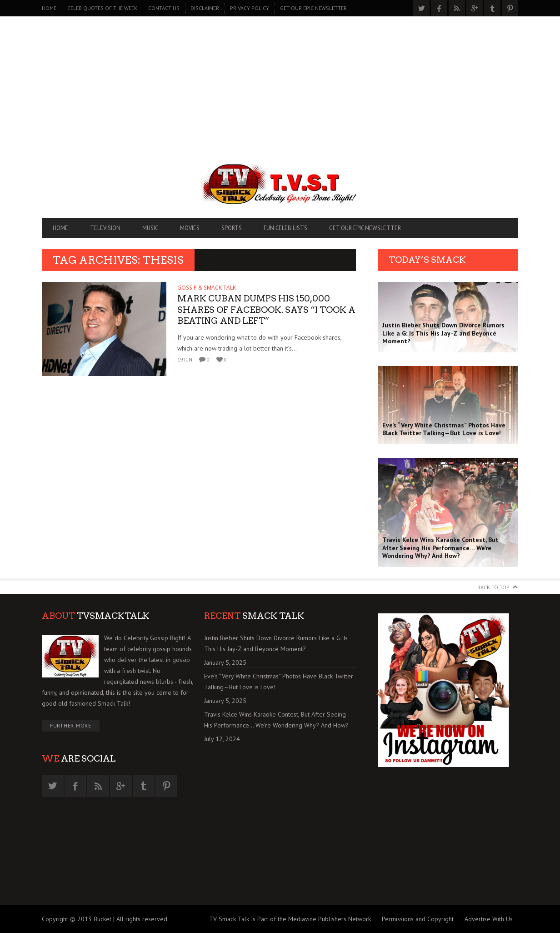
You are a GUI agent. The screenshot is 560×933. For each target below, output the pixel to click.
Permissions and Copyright (418, 919)
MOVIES (190, 228)
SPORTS (232, 228)
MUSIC (150, 228)
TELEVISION (105, 228)
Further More (71, 725)
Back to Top (493, 587)
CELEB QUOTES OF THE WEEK (102, 8)
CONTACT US (164, 8)
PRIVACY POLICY (250, 8)
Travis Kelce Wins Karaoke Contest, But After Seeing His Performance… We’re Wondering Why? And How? (276, 720)
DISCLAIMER (205, 8)
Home (49, 8)
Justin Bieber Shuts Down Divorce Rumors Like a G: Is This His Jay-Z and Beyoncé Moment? (276, 643)
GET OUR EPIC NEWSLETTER (313, 8)
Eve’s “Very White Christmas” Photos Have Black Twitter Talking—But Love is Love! (279, 682)
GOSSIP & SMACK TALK (207, 288)
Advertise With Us (489, 919)
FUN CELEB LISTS (285, 228)
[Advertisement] (280, 85)
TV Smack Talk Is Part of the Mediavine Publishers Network (290, 919)
